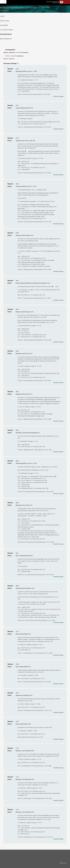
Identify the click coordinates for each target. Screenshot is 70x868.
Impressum (63, 863)
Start (2, 16)
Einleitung (5, 21)
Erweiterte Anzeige (58, 96)
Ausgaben (4, 25)
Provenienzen (6, 34)
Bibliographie (6, 39)
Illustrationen (6, 30)
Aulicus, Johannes (9, 59)
